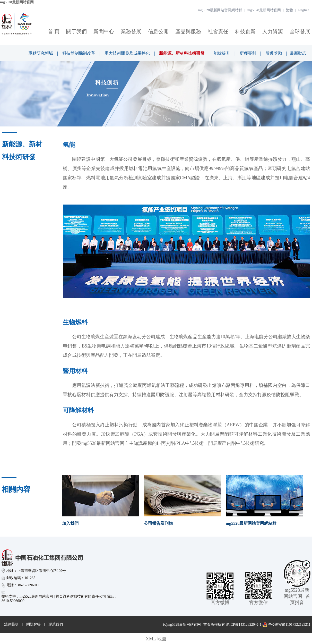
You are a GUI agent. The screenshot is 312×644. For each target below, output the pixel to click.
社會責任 (218, 31)
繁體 (289, 10)
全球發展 (300, 31)
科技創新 (245, 31)
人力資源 (273, 31)
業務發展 (131, 31)
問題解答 (33, 624)
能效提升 (222, 53)
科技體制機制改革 (79, 53)
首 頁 (54, 31)
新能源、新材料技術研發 (182, 53)
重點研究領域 (41, 53)
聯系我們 (56, 624)
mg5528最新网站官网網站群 (220, 10)
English (304, 10)
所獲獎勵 (274, 53)
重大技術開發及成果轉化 (127, 53)
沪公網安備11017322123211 (286, 625)
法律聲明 (11, 624)
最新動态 (298, 53)
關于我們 (76, 31)
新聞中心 (104, 31)
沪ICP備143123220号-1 (244, 625)
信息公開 (158, 31)
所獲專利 (248, 53)
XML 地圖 (156, 639)
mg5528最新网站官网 (17, 2)
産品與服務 (188, 31)
